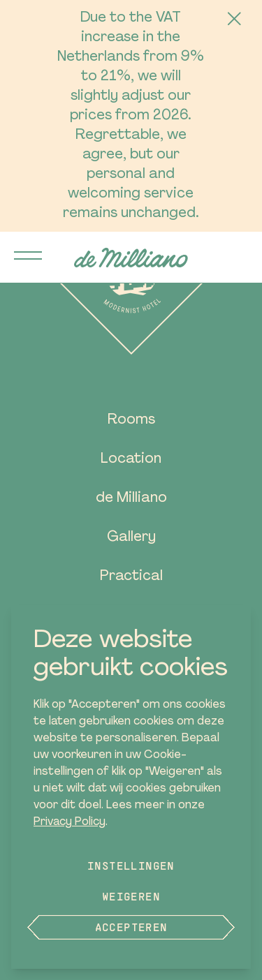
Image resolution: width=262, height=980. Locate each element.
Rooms (131, 420)
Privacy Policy (70, 822)
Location (131, 459)
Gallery (131, 537)
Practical (131, 577)
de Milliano (131, 498)
